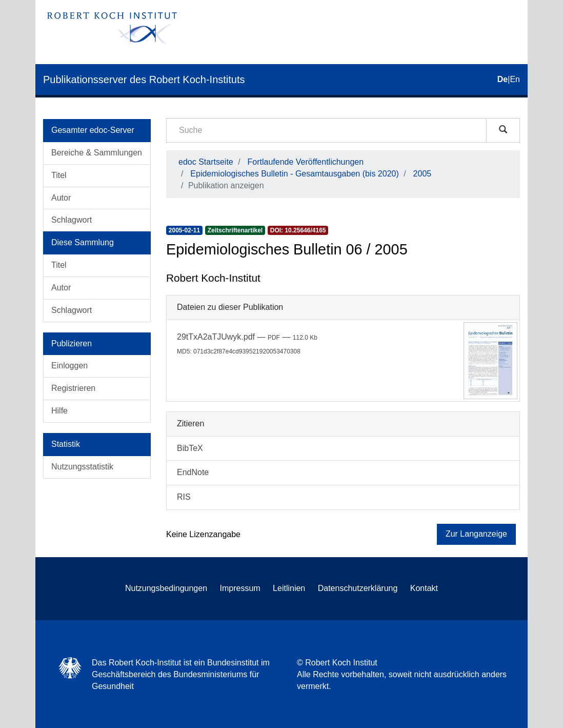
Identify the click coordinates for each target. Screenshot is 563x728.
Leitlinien (289, 588)
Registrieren (73, 388)
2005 (423, 174)
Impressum (240, 588)
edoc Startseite (206, 162)
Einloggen (69, 366)
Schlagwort (72, 220)
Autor (61, 198)
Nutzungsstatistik (82, 467)
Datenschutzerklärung (358, 588)
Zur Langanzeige (476, 534)
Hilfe (59, 411)
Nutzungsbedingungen (166, 588)
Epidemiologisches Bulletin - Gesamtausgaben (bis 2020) (294, 174)
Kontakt (424, 588)
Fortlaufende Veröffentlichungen (306, 162)
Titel (59, 175)
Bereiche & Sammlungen (97, 153)
